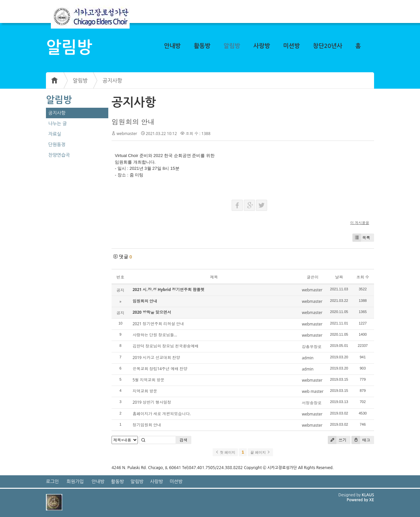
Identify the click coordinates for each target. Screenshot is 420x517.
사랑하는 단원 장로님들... (155, 335)
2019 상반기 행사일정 (152, 402)
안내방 (172, 46)
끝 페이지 (260, 452)
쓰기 (337, 440)
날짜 (339, 277)
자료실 (55, 134)
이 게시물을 (360, 223)
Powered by (358, 500)
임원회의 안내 (133, 122)
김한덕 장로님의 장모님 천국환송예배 (166, 346)
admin (308, 358)
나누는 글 (58, 124)
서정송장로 (312, 403)
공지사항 (112, 80)
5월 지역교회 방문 (148, 380)
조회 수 (363, 277)
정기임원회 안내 (147, 425)
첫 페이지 (225, 452)
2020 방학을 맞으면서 (152, 312)
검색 (183, 440)
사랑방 (262, 46)
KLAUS (368, 495)
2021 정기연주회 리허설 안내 (158, 324)
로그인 (52, 482)
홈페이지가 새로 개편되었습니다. (162, 414)
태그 (361, 440)
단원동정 (57, 145)
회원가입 (75, 482)
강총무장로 (312, 347)
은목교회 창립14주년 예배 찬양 (160, 369)
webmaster (127, 134)
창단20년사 (328, 46)
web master (313, 391)
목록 (361, 238)
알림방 (232, 46)
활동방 (202, 46)
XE (372, 500)
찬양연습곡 (59, 155)
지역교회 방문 (145, 391)
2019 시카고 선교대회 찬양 (156, 358)
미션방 (292, 46)
